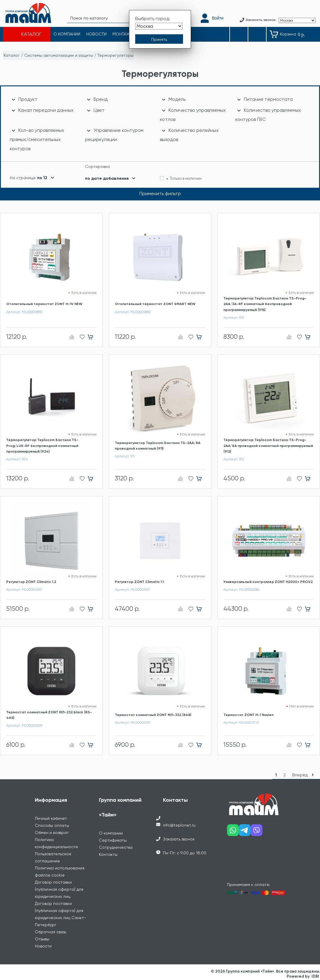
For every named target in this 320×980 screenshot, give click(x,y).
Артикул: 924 (17, 459)
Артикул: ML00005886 (133, 312)
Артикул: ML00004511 (132, 589)
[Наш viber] (257, 832)
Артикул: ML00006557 (133, 723)
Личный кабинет (51, 818)
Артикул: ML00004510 (24, 589)
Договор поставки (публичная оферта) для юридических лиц (59, 889)
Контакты (108, 854)
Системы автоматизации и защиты (59, 55)
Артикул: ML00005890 (24, 312)
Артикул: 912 (234, 459)
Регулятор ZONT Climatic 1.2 (31, 582)
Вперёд (305, 775)
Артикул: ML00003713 (241, 723)
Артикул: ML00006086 (241, 589)
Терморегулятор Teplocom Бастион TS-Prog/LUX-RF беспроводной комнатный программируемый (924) (42, 446)
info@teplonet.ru (179, 825)
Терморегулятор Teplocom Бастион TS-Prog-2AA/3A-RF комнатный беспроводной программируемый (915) (265, 304)
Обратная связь (50, 932)
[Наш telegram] (245, 832)
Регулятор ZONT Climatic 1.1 (139, 582)
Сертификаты (113, 840)
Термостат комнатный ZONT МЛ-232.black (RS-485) (49, 715)
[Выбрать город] (159, 26)
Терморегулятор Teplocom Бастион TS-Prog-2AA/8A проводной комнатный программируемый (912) (268, 446)
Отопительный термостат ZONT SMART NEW (155, 304)
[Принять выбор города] (159, 39)
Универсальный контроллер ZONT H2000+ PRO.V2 (268, 582)
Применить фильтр (160, 193)
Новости (43, 946)
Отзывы (42, 939)
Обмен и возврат (52, 832)
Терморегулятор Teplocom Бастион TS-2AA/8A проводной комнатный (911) (158, 446)
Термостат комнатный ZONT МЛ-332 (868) (153, 715)
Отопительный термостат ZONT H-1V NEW (44, 304)
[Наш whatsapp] (233, 832)
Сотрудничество (116, 847)
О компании (111, 833)
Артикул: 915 (234, 318)
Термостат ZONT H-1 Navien (249, 715)
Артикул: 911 (125, 456)
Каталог (12, 55)
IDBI (315, 976)
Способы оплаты (52, 825)
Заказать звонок (179, 839)
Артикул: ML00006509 (24, 725)
